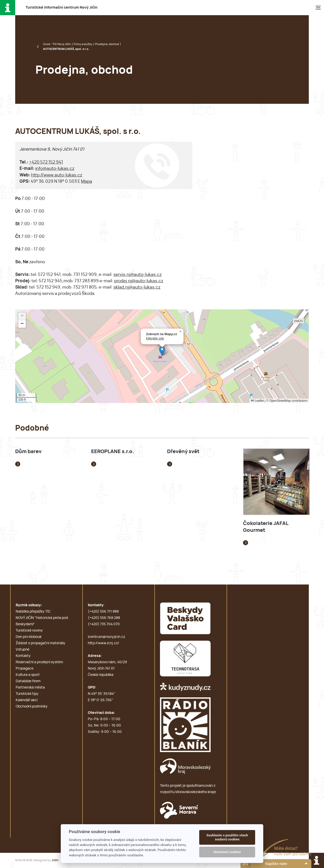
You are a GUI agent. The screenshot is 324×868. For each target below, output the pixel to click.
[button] (162, 351)
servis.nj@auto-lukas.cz (138, 275)
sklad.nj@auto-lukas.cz (137, 287)
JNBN (55, 860)
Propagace (25, 669)
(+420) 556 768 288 (104, 618)
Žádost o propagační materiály (40, 643)
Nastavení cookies (227, 852)
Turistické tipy (27, 694)
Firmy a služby (83, 44)
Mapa (87, 181)
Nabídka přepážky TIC (33, 612)
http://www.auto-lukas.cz (57, 175)
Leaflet (257, 401)
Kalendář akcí (27, 700)
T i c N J (62, 8)
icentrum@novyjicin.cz (106, 637)
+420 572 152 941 (46, 162)
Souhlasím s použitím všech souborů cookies (227, 837)
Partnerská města (30, 688)
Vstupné (23, 650)
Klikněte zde (155, 338)
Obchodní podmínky (32, 706)
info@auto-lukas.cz (55, 168)
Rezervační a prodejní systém (39, 662)
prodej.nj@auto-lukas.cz (139, 281)
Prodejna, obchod (107, 44)
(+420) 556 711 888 (103, 612)
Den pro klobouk (29, 637)
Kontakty (23, 656)
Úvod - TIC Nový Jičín (57, 44)
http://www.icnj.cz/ (104, 643)
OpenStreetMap (280, 401)
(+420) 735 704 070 (104, 624)
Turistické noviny (29, 631)
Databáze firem (28, 681)
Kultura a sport (28, 675)
